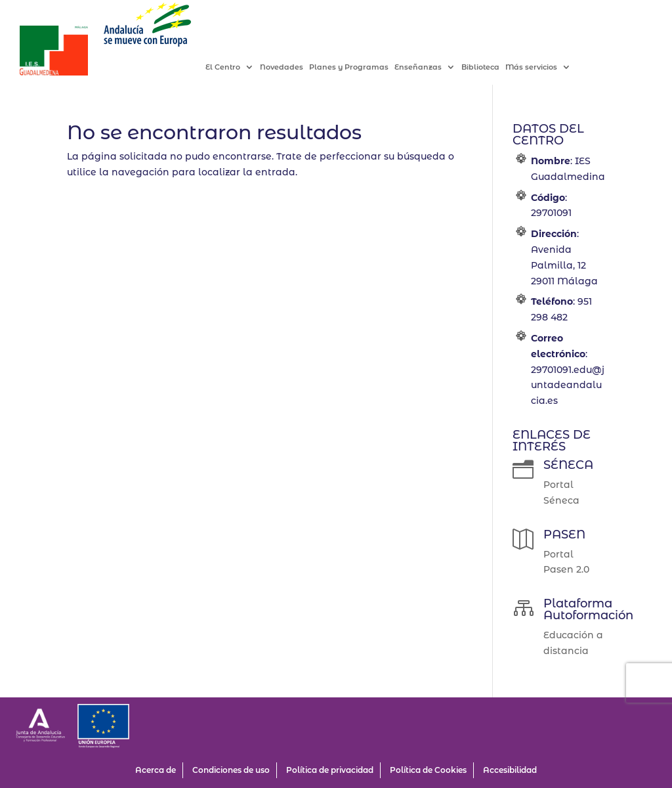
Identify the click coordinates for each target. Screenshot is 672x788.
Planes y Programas (363, 67)
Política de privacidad (330, 770)
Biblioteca (494, 67)
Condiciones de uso (231, 770)
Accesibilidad (510, 770)
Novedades (295, 67)
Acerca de (156, 770)
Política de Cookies (428, 770)
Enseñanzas (432, 67)
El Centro (237, 67)
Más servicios (545, 67)
